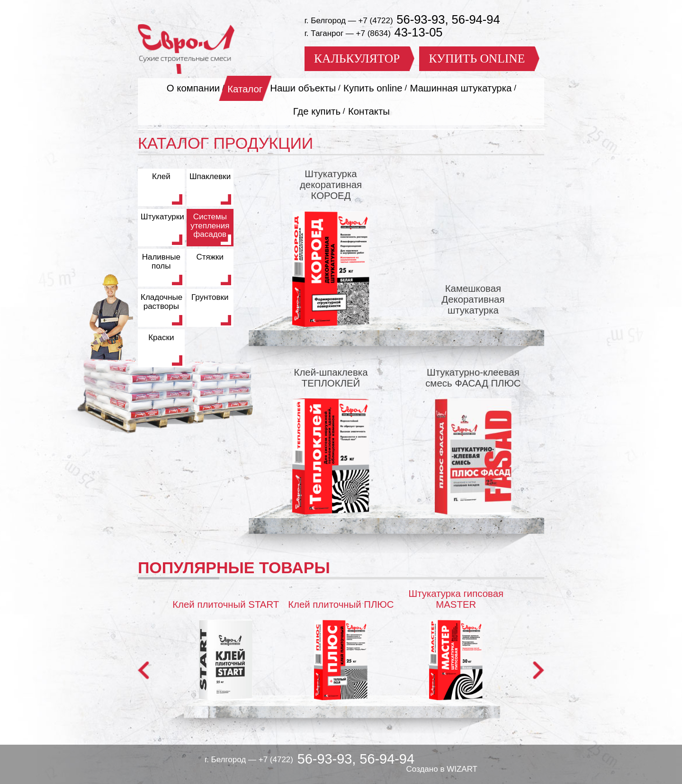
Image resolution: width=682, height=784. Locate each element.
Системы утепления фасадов (210, 225)
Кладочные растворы (162, 302)
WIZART (462, 769)
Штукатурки (162, 217)
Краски (161, 338)
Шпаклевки (210, 176)
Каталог (245, 89)
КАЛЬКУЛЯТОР (357, 59)
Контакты (369, 111)
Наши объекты (303, 88)
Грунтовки (210, 297)
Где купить (317, 111)
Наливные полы (161, 261)
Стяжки (210, 257)
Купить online (373, 88)
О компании (193, 88)
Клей (161, 176)
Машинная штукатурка (461, 88)
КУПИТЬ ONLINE (477, 59)
